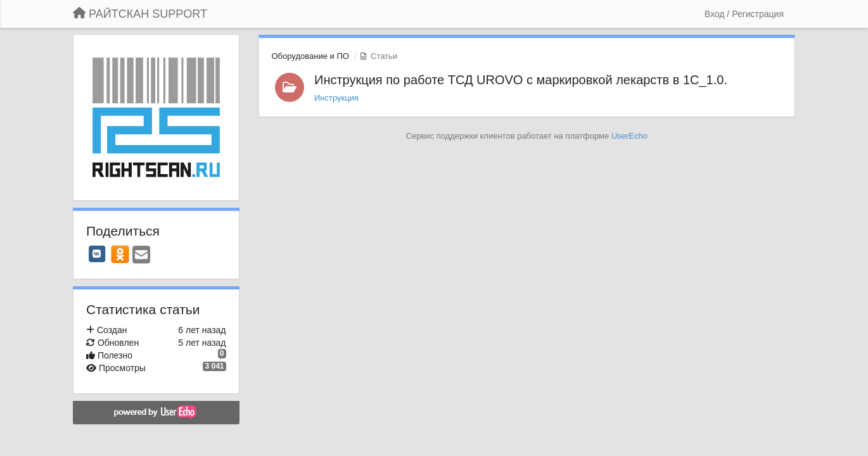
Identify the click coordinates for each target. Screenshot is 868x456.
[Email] (141, 256)
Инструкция (336, 98)
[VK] (97, 254)
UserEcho (629, 136)
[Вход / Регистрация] (744, 14)
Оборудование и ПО (310, 56)
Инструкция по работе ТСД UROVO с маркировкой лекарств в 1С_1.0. (521, 80)
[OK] (120, 254)
